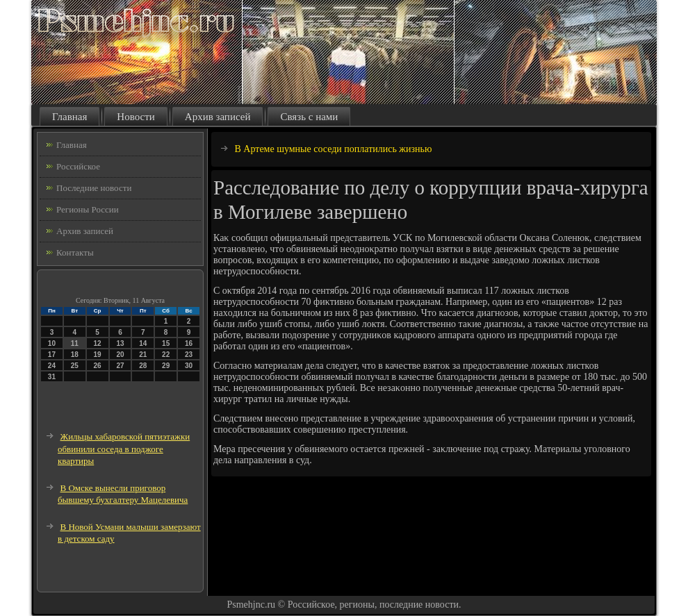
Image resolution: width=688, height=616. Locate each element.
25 (75, 366)
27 (120, 366)
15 (166, 343)
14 (143, 343)
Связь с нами (309, 117)
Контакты (75, 252)
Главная (69, 117)
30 (189, 366)
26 (98, 366)
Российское (78, 166)
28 (143, 366)
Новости (136, 117)
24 (52, 366)
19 (98, 355)
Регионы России (88, 209)
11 (75, 343)
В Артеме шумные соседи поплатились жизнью (334, 149)
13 (120, 343)
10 (52, 343)
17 (52, 355)
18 (75, 355)
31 (52, 377)
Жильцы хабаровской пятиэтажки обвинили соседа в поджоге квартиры (124, 449)
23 (189, 355)
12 (98, 343)
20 (120, 355)
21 (143, 355)
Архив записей (218, 117)
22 (166, 355)
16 (189, 343)
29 (166, 366)
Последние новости (94, 188)
